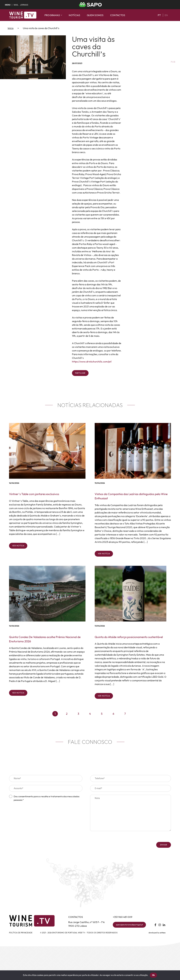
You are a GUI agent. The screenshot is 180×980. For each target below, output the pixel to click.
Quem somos (95, 15)
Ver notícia (18, 546)
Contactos (118, 15)
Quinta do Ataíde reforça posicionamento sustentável (129, 637)
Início (11, 28)
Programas (53, 15)
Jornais (24, 5)
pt (159, 15)
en (166, 15)
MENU (8, 5)
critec (163, 933)
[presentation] (32, 810)
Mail (16, 5)
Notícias (74, 15)
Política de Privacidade (21, 933)
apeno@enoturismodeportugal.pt (129, 925)
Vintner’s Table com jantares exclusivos (34, 494)
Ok (153, 975)
